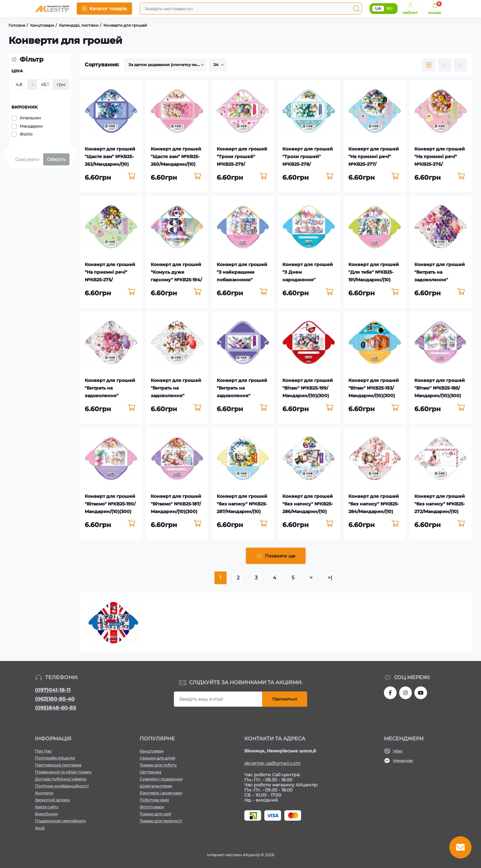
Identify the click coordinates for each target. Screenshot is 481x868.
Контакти (44, 793)
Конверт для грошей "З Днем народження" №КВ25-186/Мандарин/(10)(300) (308, 280)
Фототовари (152, 807)
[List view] (445, 65)
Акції (40, 828)
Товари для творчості (161, 821)
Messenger (403, 761)
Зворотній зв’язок (52, 800)
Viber (398, 751)
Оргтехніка (150, 772)
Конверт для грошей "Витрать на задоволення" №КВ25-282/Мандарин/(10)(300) (110, 396)
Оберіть (56, 159)
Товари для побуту (158, 765)
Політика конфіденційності (62, 786)
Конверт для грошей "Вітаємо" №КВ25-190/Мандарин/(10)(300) (110, 504)
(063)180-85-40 (55, 699)
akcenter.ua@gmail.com (272, 763)
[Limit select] (218, 65)
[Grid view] (429, 65)
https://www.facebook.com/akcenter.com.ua (390, 693)
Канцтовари (152, 751)
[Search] (356, 9)
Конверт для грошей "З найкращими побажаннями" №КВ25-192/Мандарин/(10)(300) (242, 280)
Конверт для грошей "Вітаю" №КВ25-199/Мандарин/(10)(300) (308, 388)
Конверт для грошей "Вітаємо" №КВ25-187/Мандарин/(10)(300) (176, 504)
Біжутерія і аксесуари (161, 793)
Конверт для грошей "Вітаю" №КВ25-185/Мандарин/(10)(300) (440, 388)
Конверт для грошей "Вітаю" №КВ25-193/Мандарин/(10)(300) (374, 388)
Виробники (46, 814)
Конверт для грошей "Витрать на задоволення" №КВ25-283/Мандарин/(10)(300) (440, 280)
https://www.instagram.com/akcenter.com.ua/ (405, 693)
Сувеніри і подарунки (161, 779)
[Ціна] (20, 84)
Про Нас (43, 751)
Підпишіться (285, 699)
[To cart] (132, 177)
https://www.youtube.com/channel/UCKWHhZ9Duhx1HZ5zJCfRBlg (421, 693)
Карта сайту (47, 807)
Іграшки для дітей (157, 758)
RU (389, 8)
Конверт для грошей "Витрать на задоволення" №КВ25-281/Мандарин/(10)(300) (176, 396)
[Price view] (460, 65)
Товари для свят (155, 814)
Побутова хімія (154, 800)
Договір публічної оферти (61, 779)
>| (330, 578)
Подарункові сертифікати (60, 821)
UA (378, 8)
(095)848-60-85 (56, 708)
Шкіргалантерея (156, 786)
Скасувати (27, 159)
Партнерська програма (58, 765)
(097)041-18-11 (53, 690)
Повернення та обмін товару (63, 772)
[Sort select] (165, 65)
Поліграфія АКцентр (55, 758)
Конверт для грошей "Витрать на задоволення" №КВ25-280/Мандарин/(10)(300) (242, 396)
